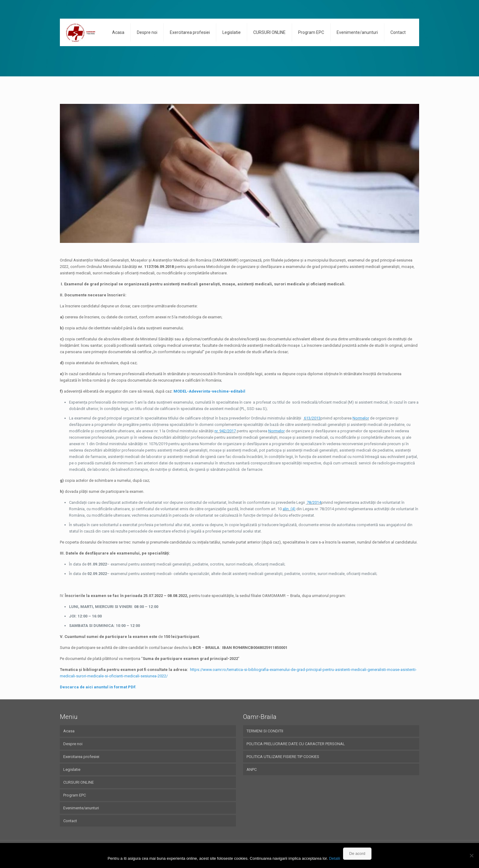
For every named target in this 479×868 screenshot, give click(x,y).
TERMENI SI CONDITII (265, 731)
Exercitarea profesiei (81, 757)
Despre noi (73, 744)
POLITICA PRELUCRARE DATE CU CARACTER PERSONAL (296, 744)
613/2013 (312, 418)
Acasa (69, 731)
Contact (70, 821)
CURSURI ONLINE (79, 782)
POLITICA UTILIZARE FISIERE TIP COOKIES (283, 757)
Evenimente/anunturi (81, 808)
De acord (357, 853)
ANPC (252, 769)
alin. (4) (289, 509)
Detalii (335, 858)
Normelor (361, 418)
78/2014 (313, 502)
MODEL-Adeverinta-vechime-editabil (209, 391)
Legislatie (72, 769)
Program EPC (75, 795)
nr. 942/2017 (225, 431)
